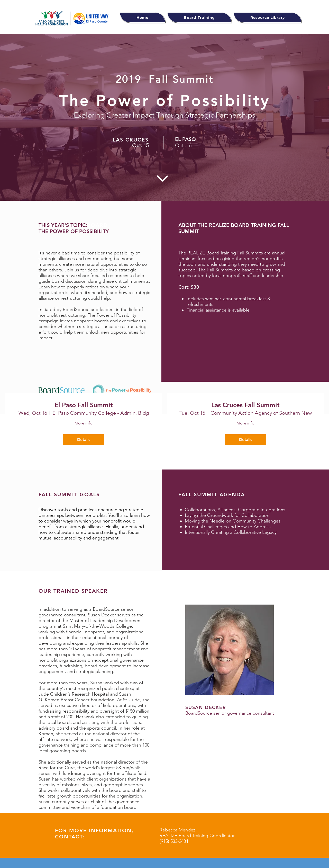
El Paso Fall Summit (84, 405)
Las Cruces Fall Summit (245, 405)
